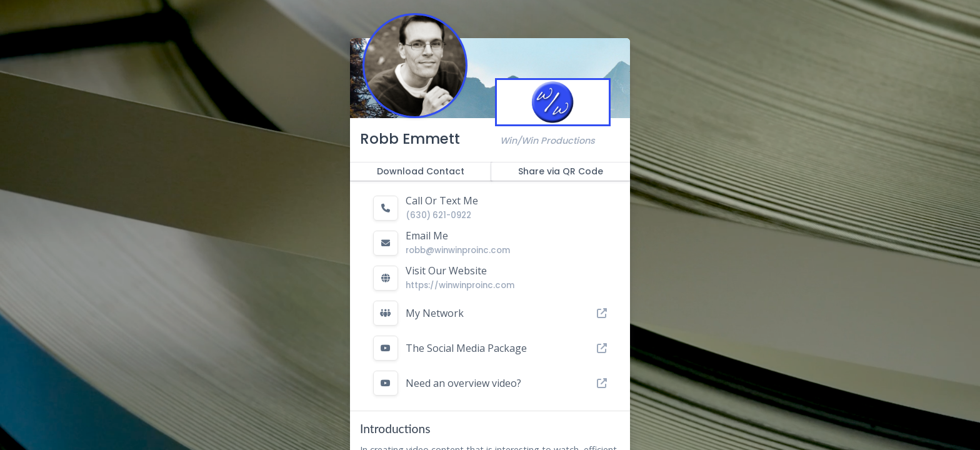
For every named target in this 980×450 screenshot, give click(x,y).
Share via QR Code (561, 171)
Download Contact (421, 171)
